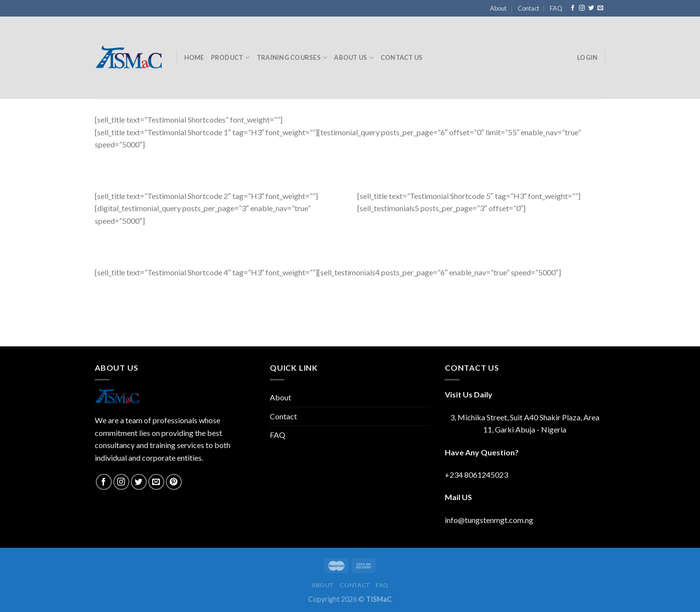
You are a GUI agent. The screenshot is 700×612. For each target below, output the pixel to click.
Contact (528, 8)
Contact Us (402, 57)
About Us (354, 58)
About (498, 8)
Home (194, 57)
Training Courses (292, 58)
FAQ (556, 8)
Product (230, 58)
